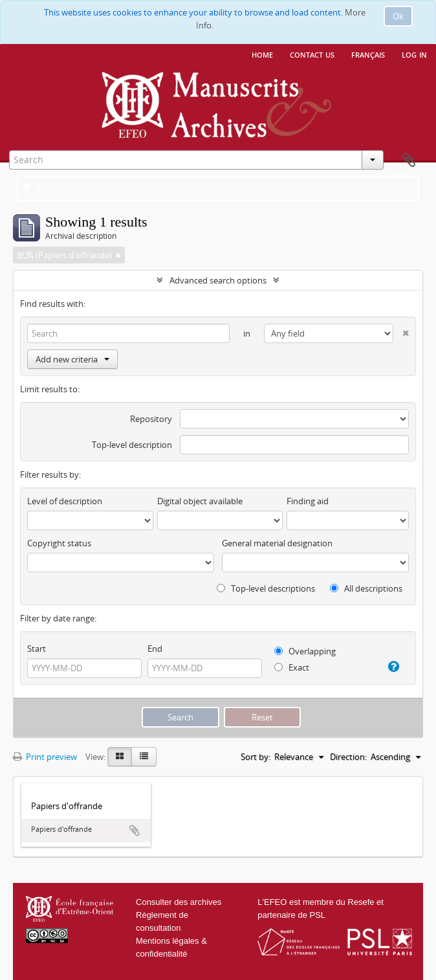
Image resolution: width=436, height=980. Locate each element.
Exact (292, 667)
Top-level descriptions (266, 588)
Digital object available (200, 501)
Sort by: (256, 757)
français (368, 54)
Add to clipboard (135, 830)
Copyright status (59, 543)
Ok (398, 16)
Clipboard (409, 161)
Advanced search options (218, 280)
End (155, 649)
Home (262, 54)
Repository (151, 419)
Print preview (45, 757)
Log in (414, 54)
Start (37, 649)
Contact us (312, 54)
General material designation (277, 543)
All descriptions (366, 588)
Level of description (65, 501)
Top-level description (132, 445)
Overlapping (305, 651)
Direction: (348, 757)
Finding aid (308, 501)
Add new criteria (72, 359)
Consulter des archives (179, 902)
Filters (45, 188)
